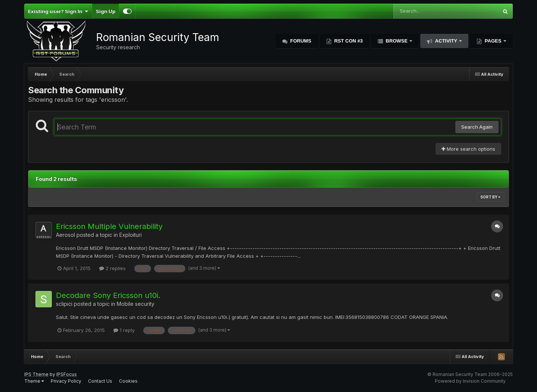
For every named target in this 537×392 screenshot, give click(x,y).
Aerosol (65, 235)
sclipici (64, 304)
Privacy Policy (66, 381)
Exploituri (131, 235)
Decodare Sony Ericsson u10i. (108, 295)
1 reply (124, 330)
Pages (493, 41)
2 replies (112, 268)
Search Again (477, 127)
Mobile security (136, 304)
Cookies (128, 381)
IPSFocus (67, 374)
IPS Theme (36, 374)
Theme (34, 381)
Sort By (490, 197)
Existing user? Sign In (58, 11)
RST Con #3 (348, 41)
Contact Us (100, 381)
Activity (446, 41)
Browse (397, 41)
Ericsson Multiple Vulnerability (109, 226)
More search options (468, 149)
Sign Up (106, 11)
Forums (300, 41)
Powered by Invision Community (470, 381)
